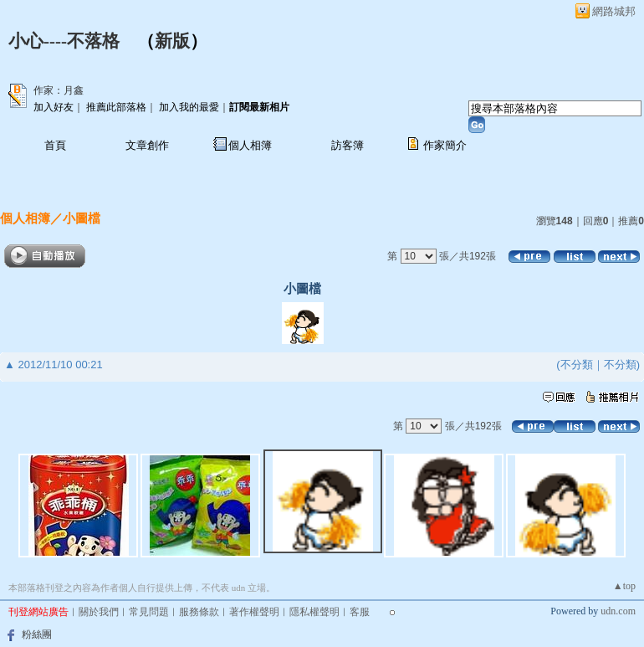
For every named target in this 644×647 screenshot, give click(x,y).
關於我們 (99, 612)
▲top (624, 586)
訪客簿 (348, 145)
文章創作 (147, 145)
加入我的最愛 (189, 107)
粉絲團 (37, 634)
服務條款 (199, 612)
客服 (360, 612)
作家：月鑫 (59, 90)
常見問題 (149, 612)
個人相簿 (250, 145)
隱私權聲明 (314, 612)
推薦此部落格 (116, 107)
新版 (172, 41)
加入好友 (54, 107)
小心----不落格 (64, 41)
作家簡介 (445, 145)
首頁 (55, 145)
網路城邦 (614, 11)
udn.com (618, 611)
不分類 (577, 365)
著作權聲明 (254, 612)
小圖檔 (82, 218)
